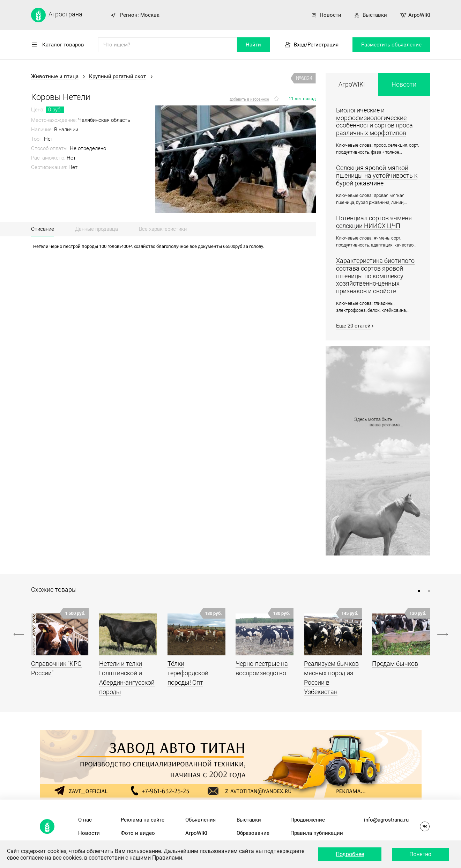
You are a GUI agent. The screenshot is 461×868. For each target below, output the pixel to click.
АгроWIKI (419, 15)
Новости (330, 15)
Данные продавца (96, 229)
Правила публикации (317, 833)
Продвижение (308, 820)
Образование (253, 833)
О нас (85, 820)
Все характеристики (163, 229)
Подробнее (350, 854)
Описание (43, 229)
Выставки (375, 15)
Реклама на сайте (143, 820)
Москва (150, 15)
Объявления (200, 820)
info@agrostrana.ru (386, 820)
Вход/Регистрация (316, 45)
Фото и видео (138, 833)
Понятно (420, 854)
